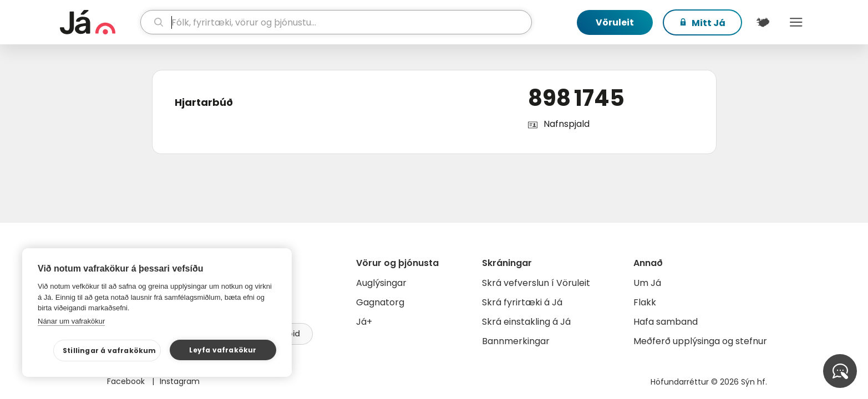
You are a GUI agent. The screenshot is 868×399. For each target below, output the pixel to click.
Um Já (647, 283)
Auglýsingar (381, 283)
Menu (796, 22)
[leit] (336, 22)
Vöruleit (615, 22)
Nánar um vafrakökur (71, 321)
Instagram (180, 381)
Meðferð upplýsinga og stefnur (700, 341)
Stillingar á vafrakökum (110, 351)
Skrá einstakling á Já (526, 322)
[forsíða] (99, 22)
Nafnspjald (567, 124)
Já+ (364, 322)
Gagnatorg (380, 302)
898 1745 (576, 98)
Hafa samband (666, 322)
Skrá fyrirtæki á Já (522, 302)
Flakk (645, 302)
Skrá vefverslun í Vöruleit (536, 283)
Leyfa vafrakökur (223, 350)
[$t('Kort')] (763, 22)
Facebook (127, 381)
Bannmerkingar (516, 341)
